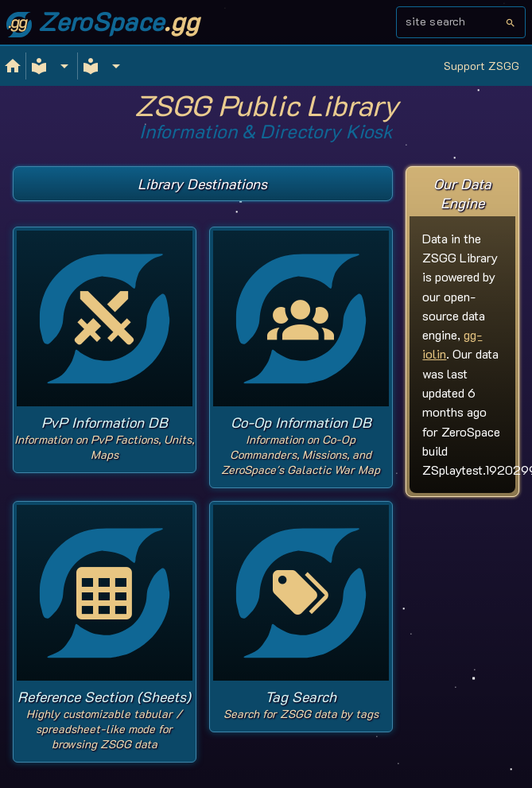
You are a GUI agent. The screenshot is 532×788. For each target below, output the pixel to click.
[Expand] (52, 66)
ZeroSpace (103, 21)
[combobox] (455, 27)
